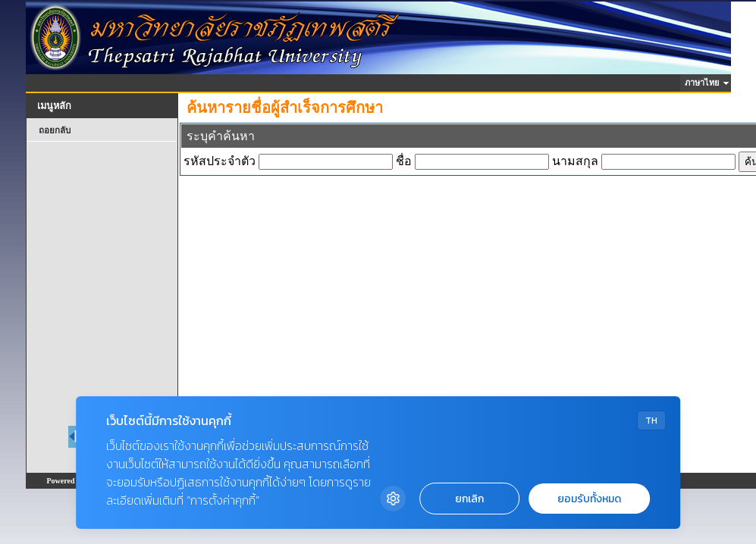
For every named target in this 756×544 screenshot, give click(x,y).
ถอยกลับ (55, 130)
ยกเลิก (469, 499)
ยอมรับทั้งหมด (589, 499)
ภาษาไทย (704, 83)
